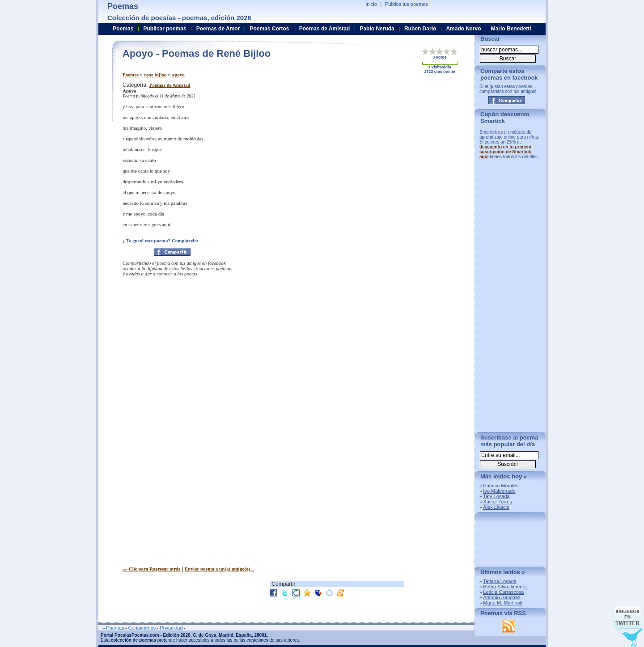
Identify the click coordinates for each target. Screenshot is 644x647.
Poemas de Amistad (170, 85)
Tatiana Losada (500, 581)
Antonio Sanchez (502, 597)
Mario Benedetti (511, 29)
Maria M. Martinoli (502, 603)
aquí (484, 157)
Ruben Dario (420, 29)
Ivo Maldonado (499, 491)
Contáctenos (142, 628)
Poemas (131, 75)
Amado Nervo (463, 29)
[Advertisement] (393, 144)
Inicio (371, 4)
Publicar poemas (165, 29)
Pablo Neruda (377, 29)
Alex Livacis (496, 507)
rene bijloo (155, 75)
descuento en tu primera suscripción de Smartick (505, 149)
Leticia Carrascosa (503, 592)
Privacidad (171, 628)
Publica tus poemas (407, 4)
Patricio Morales (501, 486)
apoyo (178, 75)
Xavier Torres (498, 502)
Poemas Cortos (269, 29)
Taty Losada (496, 496)
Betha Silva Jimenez (505, 587)
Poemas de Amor (218, 29)
